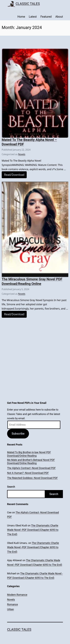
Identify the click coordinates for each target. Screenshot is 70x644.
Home (21, 17)
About (59, 17)
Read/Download (14, 175)
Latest (33, 17)
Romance (12, 604)
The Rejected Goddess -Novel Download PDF (32, 478)
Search (11, 487)
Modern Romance (17, 595)
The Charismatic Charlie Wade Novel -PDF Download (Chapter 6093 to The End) (33, 530)
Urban (11, 609)
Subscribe (18, 434)
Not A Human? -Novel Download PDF (28, 473)
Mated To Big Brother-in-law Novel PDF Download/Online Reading (29, 454)
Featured (46, 17)
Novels (22, 154)
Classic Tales (28, 4)
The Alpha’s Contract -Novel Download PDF (31, 468)
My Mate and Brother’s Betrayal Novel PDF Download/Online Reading (31, 462)
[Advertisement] (35, 341)
